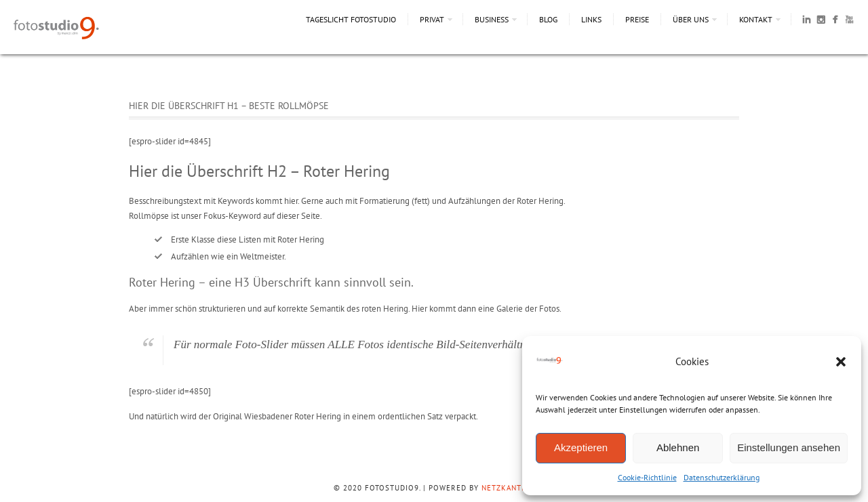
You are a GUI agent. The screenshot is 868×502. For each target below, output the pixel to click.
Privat (432, 19)
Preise (637, 19)
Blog (548, 19)
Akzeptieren (581, 447)
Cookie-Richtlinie (647, 477)
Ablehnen (678, 447)
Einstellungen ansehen (789, 447)
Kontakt (756, 19)
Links (591, 19)
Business (492, 19)
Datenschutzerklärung (722, 477)
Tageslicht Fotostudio (351, 19)
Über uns (691, 19)
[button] (841, 362)
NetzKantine (508, 488)
